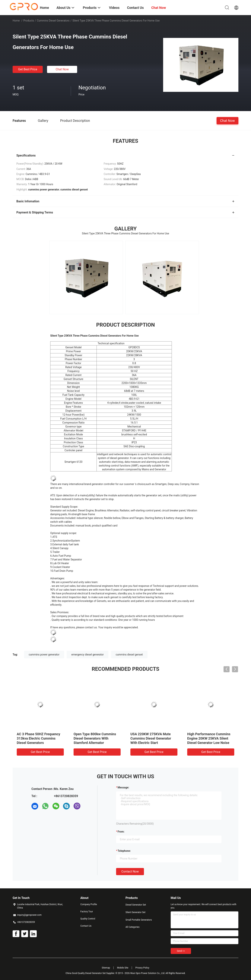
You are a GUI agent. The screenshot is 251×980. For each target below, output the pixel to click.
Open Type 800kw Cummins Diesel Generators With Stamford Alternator (95, 738)
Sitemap (106, 968)
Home (16, 21)
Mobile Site (123, 968)
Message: (123, 787)
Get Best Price (28, 69)
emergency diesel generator (87, 655)
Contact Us (86, 926)
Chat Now (62, 69)
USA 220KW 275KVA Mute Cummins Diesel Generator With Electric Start (151, 738)
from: (121, 832)
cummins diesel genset (129, 655)
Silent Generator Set (135, 912)
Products (29, 21)
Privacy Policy (142, 968)
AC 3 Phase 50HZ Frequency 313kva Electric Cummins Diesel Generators (38, 738)
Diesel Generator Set (136, 905)
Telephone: (124, 851)
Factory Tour (87, 912)
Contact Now (130, 871)
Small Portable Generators (139, 920)
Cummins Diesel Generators (53, 21)
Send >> (181, 951)
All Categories (132, 927)
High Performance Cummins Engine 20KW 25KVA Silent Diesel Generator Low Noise (209, 738)
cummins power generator (44, 655)
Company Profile (89, 904)
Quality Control (88, 919)
